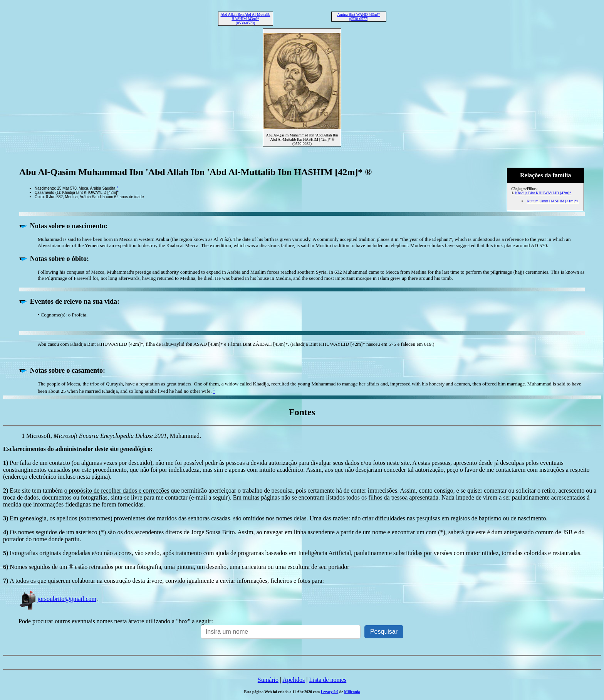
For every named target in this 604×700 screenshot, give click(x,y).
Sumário (268, 680)
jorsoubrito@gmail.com (57, 599)
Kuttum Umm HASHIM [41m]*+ (553, 201)
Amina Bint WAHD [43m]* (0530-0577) (358, 17)
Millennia (352, 692)
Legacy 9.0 (330, 692)
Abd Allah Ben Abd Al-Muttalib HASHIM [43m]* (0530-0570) (246, 19)
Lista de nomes (328, 680)
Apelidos (294, 680)
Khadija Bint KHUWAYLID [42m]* (543, 193)
